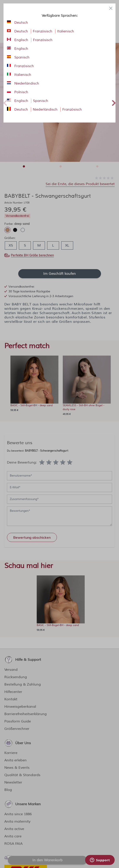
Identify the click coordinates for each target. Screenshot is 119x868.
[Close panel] (111, 8)
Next (114, 102)
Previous (5, 102)
